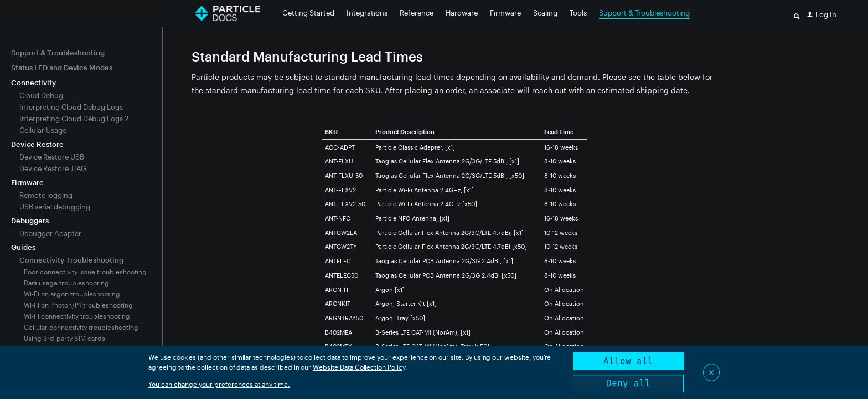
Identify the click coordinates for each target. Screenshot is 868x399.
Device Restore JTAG (53, 168)
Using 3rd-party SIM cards (64, 338)
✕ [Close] (711, 372)
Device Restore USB (52, 157)
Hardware (462, 13)
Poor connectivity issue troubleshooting (85, 272)
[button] (822, 14)
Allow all (628, 361)
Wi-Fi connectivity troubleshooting (77, 316)
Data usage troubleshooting (66, 283)
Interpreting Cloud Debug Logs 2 (74, 119)
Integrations (367, 13)
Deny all (628, 383)
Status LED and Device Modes (62, 68)
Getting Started (308, 13)
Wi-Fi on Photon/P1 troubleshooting (78, 305)
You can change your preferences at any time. (219, 384)
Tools (578, 13)
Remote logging (46, 195)
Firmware (505, 13)
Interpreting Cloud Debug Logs (71, 107)
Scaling (545, 13)
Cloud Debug (41, 95)
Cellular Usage (43, 130)
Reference (417, 13)
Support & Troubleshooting (644, 13)
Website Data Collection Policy (359, 367)
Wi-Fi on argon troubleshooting (72, 294)
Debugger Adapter (50, 233)
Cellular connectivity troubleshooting (81, 327)
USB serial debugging (55, 207)
